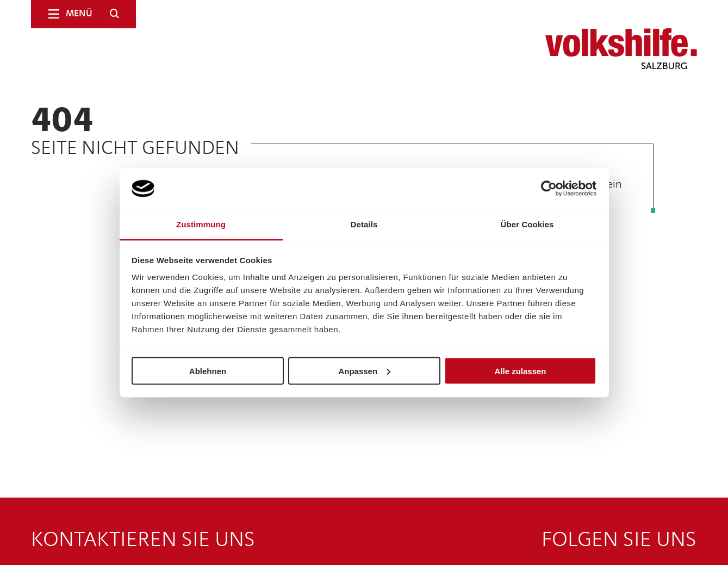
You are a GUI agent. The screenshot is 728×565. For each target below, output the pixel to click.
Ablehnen (208, 371)
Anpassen (364, 371)
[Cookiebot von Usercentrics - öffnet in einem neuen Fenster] (549, 189)
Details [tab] (364, 224)
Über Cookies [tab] (527, 224)
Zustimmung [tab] (201, 224)
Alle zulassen (520, 371)
